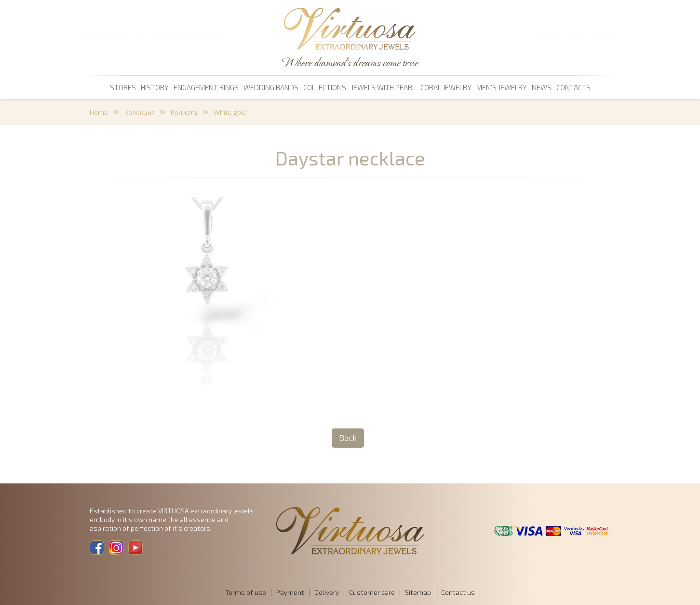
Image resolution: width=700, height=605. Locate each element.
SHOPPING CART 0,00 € (187, 34)
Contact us (458, 592)
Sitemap (418, 592)
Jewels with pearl (383, 87)
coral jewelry (446, 87)
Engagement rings (206, 87)
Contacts (573, 87)
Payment (290, 592)
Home (99, 112)
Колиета (184, 112)
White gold (230, 112)
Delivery (327, 592)
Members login (557, 34)
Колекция (140, 112)
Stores (123, 87)
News (542, 87)
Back (348, 438)
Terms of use (246, 592)
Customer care (372, 592)
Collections (325, 87)
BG (598, 34)
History (155, 87)
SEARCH (109, 34)
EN (611, 34)
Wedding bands (271, 87)
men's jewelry (502, 87)
